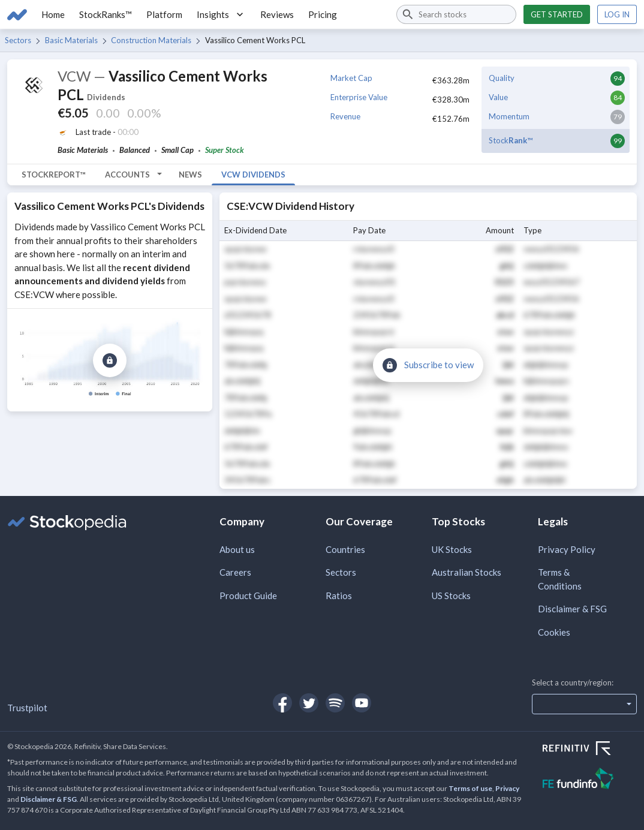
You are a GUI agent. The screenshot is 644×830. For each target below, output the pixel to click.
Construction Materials (151, 40)
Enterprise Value (359, 97)
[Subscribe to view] (110, 360)
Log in (617, 14)
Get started (557, 14)
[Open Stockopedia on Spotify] (335, 703)
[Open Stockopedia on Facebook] (282, 703)
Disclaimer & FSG (572, 609)
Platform (164, 14)
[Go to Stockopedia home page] (17, 14)
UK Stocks (452, 549)
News (190, 175)
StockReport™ (54, 175)
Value (498, 97)
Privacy (507, 788)
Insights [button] (221, 14)
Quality (502, 78)
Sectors (18, 40)
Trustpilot (27, 708)
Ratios (339, 596)
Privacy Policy (567, 549)
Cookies (554, 632)
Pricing (323, 14)
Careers (235, 572)
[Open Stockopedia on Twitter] (309, 703)
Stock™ (511, 140)
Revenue (345, 116)
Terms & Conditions (560, 579)
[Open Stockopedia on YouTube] (362, 703)
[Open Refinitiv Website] (590, 750)
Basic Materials (71, 40)
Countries (345, 549)
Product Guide (248, 596)
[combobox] (456, 14)
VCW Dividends (253, 175)
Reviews (277, 14)
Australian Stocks (467, 572)
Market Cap (351, 78)
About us (237, 549)
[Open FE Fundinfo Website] (590, 780)
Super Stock (225, 150)
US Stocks (451, 596)
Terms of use (470, 788)
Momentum (509, 116)
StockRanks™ (106, 14)
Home (53, 14)
